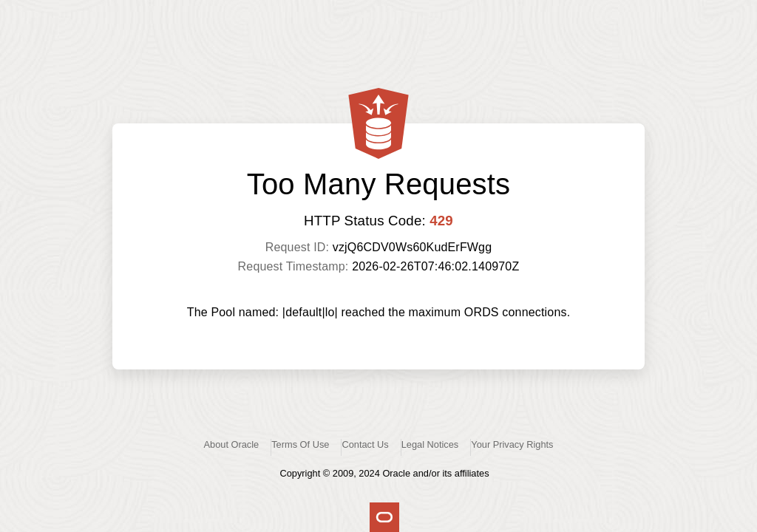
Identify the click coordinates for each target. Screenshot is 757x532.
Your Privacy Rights (512, 444)
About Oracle (232, 444)
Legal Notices (430, 444)
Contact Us (365, 444)
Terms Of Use (300, 444)
